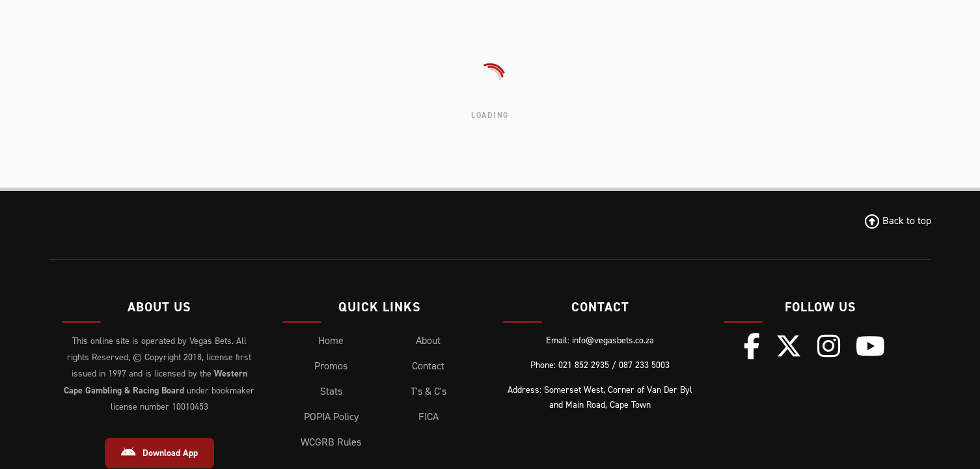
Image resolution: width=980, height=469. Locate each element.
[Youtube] (870, 346)
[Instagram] (829, 346)
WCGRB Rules (331, 442)
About (428, 340)
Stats (331, 391)
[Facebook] (752, 346)
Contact (428, 366)
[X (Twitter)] (789, 346)
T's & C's (429, 391)
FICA (429, 417)
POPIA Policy (331, 417)
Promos (331, 366)
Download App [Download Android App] (159, 453)
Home (331, 340)
